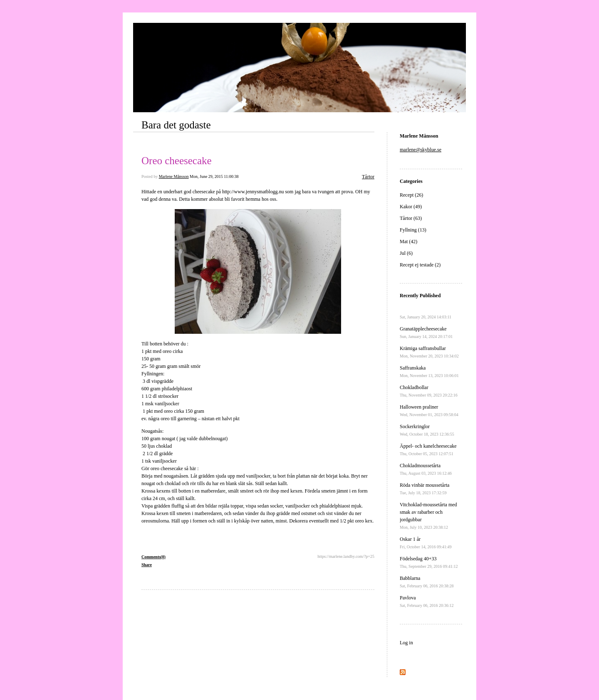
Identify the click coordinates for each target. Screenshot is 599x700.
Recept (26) (411, 195)
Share (147, 565)
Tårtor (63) (411, 218)
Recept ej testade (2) (420, 265)
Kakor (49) (411, 207)
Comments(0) (153, 557)
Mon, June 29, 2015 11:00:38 (214, 176)
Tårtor (368, 177)
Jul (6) (406, 253)
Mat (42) (408, 242)
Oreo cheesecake (177, 161)
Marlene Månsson (174, 176)
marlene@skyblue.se (421, 150)
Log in (406, 643)
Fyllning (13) (413, 230)
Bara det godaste (176, 125)
